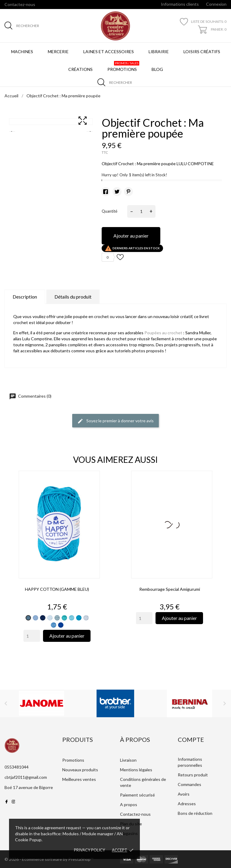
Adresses (187, 804)
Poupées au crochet (163, 333)
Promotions (123, 66)
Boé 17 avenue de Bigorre (29, 787)
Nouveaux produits (80, 770)
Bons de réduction (195, 813)
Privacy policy (89, 850)
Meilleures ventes (79, 779)
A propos (129, 804)
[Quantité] (141, 211)
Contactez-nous (20, 4)
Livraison (128, 760)
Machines (22, 52)
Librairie (159, 52)
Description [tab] (25, 297)
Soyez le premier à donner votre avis (115, 421)
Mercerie (58, 52)
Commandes (189, 784)
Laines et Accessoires (109, 52)
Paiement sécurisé (137, 795)
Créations (80, 69)
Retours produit (193, 775)
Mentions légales (136, 770)
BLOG (159, 66)
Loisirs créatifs (202, 52)
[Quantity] (32, 636)
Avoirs (184, 794)
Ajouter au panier (131, 236)
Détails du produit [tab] (73, 297)
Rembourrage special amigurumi (170, 589)
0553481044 (17, 767)
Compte (191, 739)
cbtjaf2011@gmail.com (26, 777)
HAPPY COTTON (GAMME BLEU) (57, 589)
